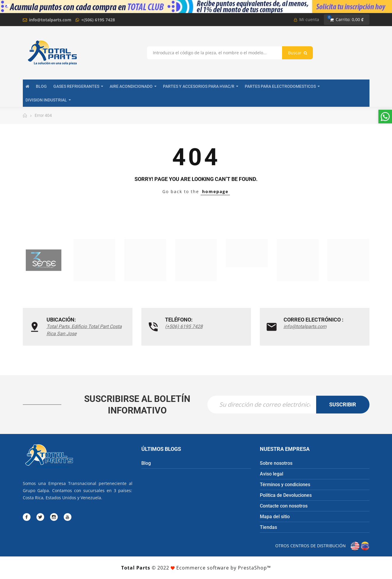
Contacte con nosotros (284, 506)
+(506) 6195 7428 (98, 20)
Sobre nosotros (276, 463)
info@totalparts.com (50, 20)
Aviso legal (272, 474)
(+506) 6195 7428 (184, 326)
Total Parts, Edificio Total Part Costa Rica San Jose (84, 330)
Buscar (297, 53)
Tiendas (268, 527)
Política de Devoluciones (286, 495)
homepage (215, 191)
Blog (146, 463)
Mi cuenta (307, 19)
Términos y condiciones (285, 485)
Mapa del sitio (275, 517)
